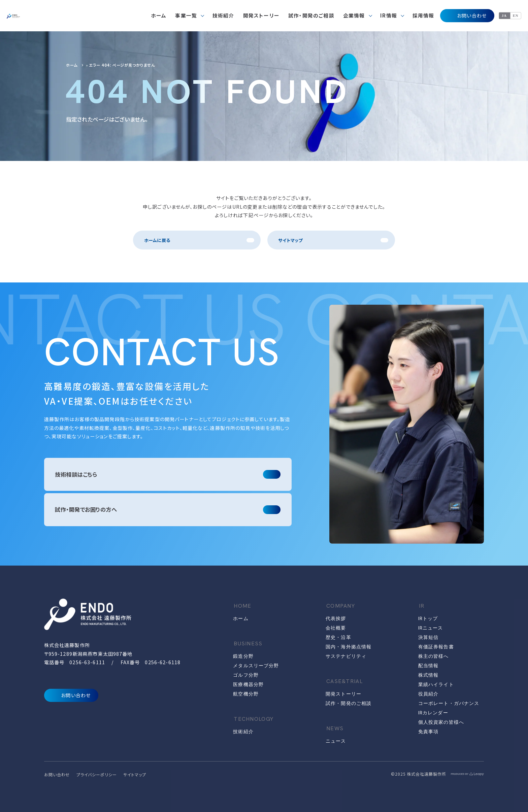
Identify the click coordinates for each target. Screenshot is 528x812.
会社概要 (336, 628)
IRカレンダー (433, 713)
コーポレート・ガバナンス (449, 703)
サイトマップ (290, 240)
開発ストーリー (343, 694)
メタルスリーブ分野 (256, 666)
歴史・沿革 (338, 637)
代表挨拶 (336, 618)
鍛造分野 (243, 656)
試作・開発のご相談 (349, 703)
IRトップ (428, 618)
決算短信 (428, 637)
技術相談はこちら (76, 474)
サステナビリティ (346, 656)
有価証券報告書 (436, 647)
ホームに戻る (157, 240)
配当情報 (428, 666)
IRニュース (431, 628)
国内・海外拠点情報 (349, 647)
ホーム (72, 65)
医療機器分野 (248, 684)
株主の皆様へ (434, 656)
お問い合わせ (467, 16)
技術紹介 (243, 732)
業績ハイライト (436, 684)
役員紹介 (428, 694)
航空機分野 (246, 694)
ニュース (336, 741)
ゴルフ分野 (246, 675)
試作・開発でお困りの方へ (86, 509)
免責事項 (428, 732)
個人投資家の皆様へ (441, 722)
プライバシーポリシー (97, 774)
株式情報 (428, 675)
